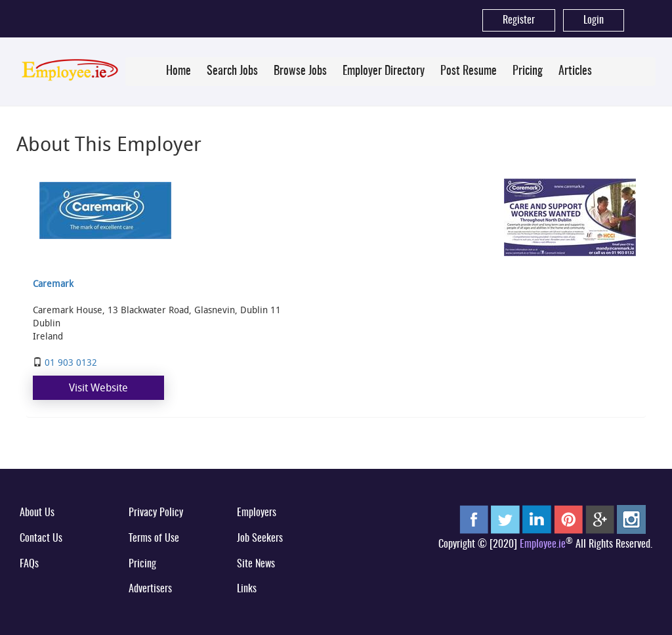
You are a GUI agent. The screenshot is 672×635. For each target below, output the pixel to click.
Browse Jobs (300, 72)
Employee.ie (543, 544)
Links (247, 589)
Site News (256, 564)
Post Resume (469, 72)
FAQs (29, 564)
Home (178, 72)
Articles (575, 72)
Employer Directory (384, 72)
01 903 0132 (71, 362)
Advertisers (150, 589)
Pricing (528, 72)
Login (594, 20)
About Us (37, 513)
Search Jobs (232, 72)
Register (519, 20)
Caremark (53, 283)
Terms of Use (154, 538)
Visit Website (98, 387)
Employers (257, 513)
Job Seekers (260, 538)
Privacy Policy (156, 513)
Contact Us (41, 538)
